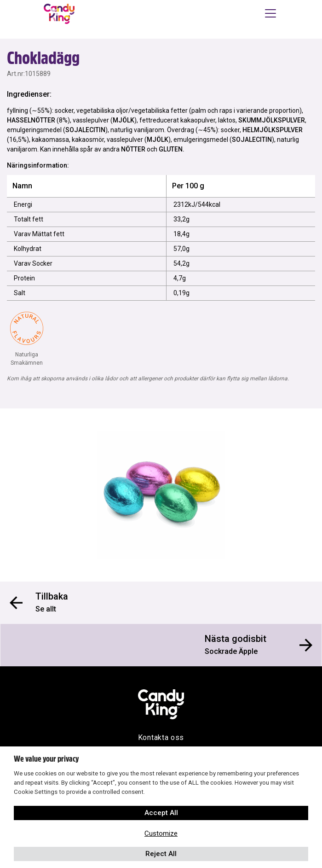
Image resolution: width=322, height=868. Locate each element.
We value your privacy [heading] (46, 759)
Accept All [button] (161, 813)
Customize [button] (161, 833)
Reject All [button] (161, 854)
